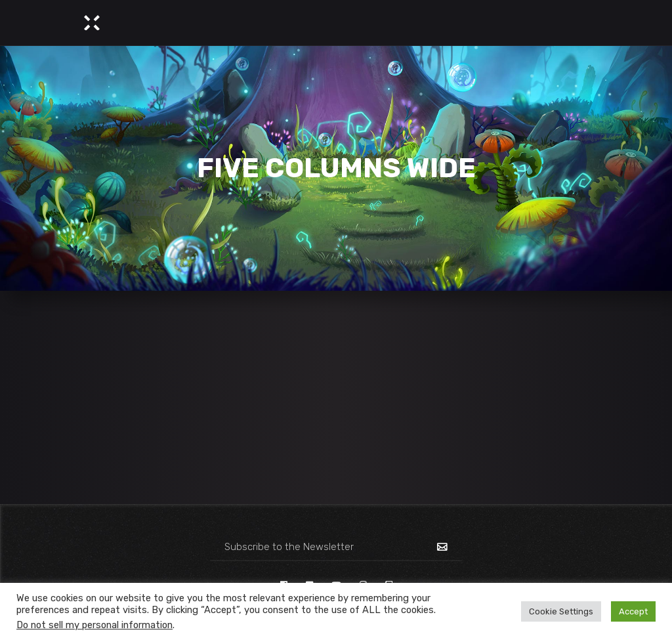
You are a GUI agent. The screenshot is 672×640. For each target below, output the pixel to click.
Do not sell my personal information (94, 625)
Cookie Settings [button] (561, 611)
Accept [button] (633, 611)
